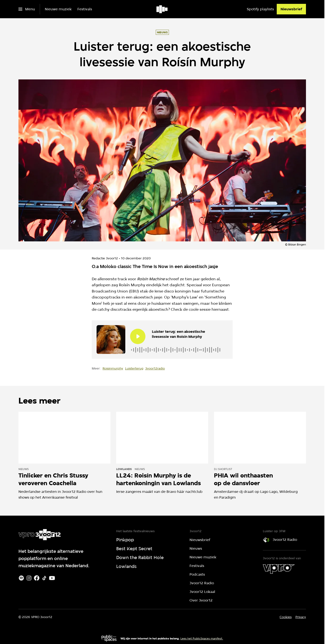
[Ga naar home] (162, 9)
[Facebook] (37, 578)
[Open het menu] (27, 9)
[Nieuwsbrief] (291, 9)
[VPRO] (279, 569)
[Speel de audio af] (138, 336)
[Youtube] (52, 578)
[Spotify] (21, 578)
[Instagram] (29, 578)
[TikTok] (44, 578)
